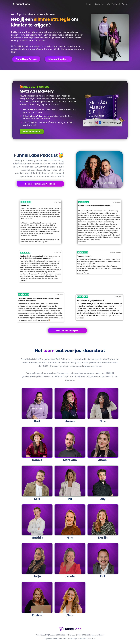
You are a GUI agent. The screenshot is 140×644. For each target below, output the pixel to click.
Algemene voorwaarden (53, 639)
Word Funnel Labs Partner (117, 4)
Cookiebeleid (82, 639)
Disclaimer (92, 639)
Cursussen (99, 4)
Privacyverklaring (70, 639)
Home (89, 4)
